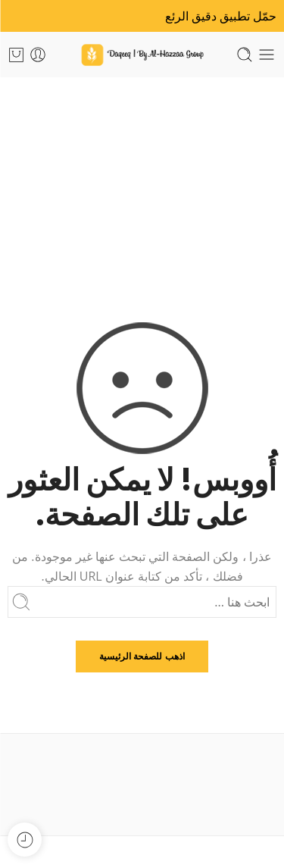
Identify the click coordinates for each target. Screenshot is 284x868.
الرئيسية (142, 184)
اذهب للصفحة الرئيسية (142, 656)
